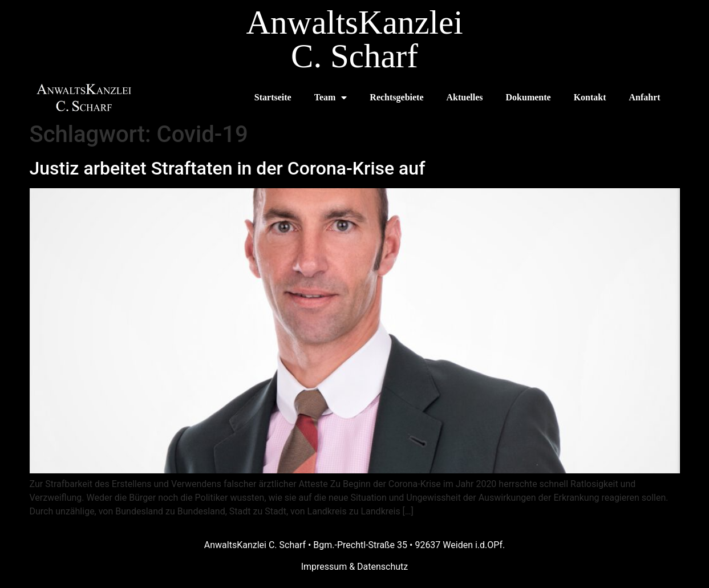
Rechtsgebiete (396, 97)
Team (331, 98)
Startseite (273, 97)
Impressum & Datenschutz (355, 567)
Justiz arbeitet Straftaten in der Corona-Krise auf (228, 168)
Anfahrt (645, 97)
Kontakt (590, 97)
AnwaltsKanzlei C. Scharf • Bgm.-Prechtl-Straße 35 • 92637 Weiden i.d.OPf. (354, 545)
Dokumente (528, 97)
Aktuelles (465, 97)
